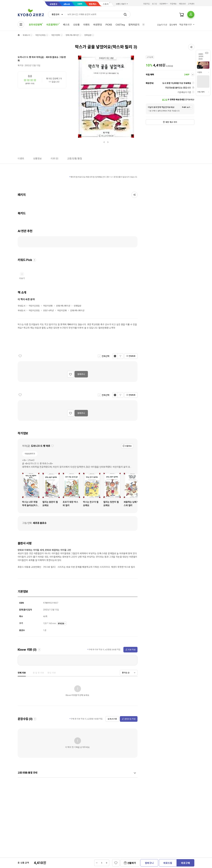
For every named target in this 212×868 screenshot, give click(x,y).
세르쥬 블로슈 (52, 57)
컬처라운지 (134, 25)
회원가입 (146, 4)
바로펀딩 (98, 25)
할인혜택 (173, 25)
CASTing (120, 25)
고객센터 (191, 4)
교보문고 (53, 4)
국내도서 (26, 35)
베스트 (66, 25)
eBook (67, 4)
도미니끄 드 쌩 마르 (27, 57)
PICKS (109, 25)
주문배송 (173, 4)
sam (80, 4)
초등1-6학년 (48, 311)
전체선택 (105, 356)
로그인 (155, 4)
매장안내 (182, 4)
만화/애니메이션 (72, 35)
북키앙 (21, 65)
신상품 (76, 25)
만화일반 (88, 35)
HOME (19, 35)
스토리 (106, 4)
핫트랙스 (93, 4)
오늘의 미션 (162, 25)
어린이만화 (56, 35)
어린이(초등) (40, 35)
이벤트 (86, 25)
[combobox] (57, 14)
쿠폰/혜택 (201, 92)
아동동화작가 (30, 454)
